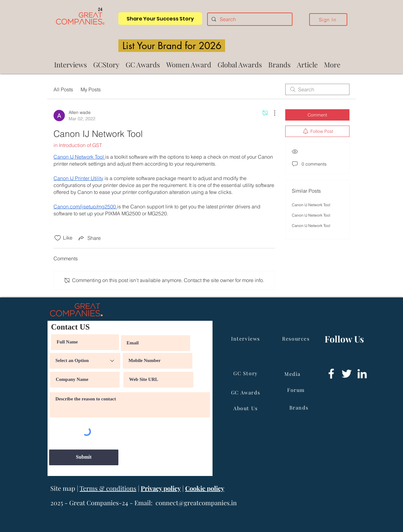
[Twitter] (347, 374)
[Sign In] (328, 20)
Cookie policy (205, 488)
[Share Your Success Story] (160, 19)
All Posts (63, 89)
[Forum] (297, 390)
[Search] (249, 19)
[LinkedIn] (362, 374)
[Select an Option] (85, 361)
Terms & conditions (108, 488)
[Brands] (299, 408)
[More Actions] (271, 113)
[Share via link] (89, 238)
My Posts (91, 89)
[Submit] (84, 457)
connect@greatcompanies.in (196, 503)
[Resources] (297, 339)
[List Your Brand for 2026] (172, 46)
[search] (317, 89)
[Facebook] (331, 374)
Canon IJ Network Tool (311, 205)
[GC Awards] (246, 393)
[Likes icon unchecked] (58, 238)
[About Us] (246, 408)
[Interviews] (246, 339)
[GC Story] (246, 373)
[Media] (293, 374)
